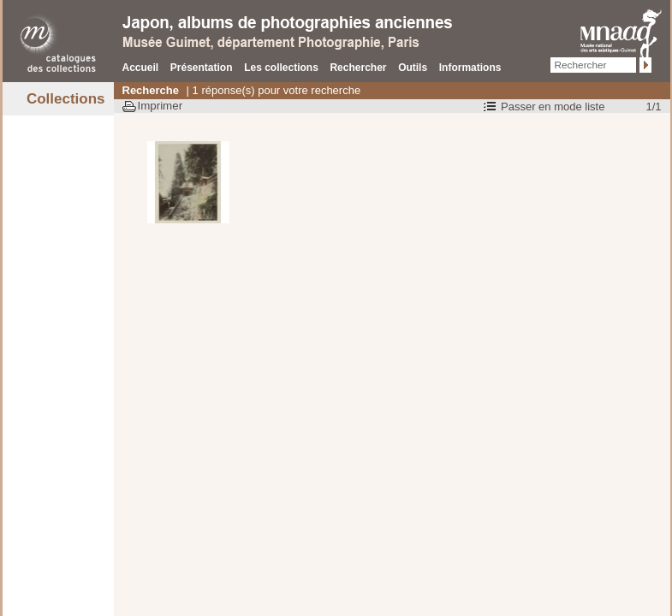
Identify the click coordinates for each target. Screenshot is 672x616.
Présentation (202, 68)
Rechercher (358, 68)
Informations (470, 68)
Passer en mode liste (553, 107)
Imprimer (161, 106)
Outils (413, 68)
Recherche (151, 90)
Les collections (281, 68)
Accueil (141, 68)
